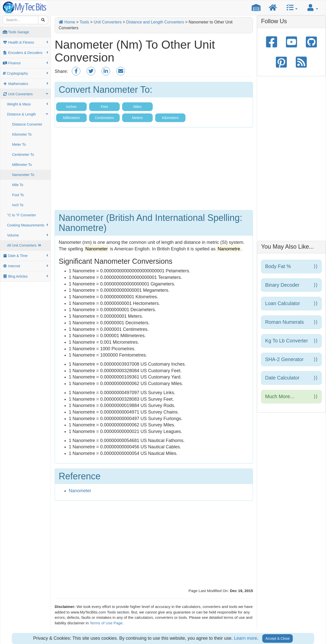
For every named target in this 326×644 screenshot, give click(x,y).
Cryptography (25, 73)
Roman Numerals (291, 322)
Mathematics (25, 84)
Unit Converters (25, 94)
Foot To (18, 195)
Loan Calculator (291, 303)
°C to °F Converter (22, 215)
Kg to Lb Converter (291, 341)
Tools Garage (16, 32)
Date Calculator (291, 378)
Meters (137, 118)
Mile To (18, 185)
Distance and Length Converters (155, 22)
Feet (104, 107)
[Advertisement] (154, 170)
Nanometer (80, 491)
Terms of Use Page (106, 623)
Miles (137, 107)
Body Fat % (291, 266)
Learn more (246, 638)
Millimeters (71, 118)
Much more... (291, 397)
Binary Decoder (291, 285)
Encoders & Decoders (25, 53)
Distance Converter (27, 124)
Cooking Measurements (28, 225)
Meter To (19, 144)
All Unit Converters (24, 245)
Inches (71, 107)
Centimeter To (23, 155)
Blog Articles (25, 276)
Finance (25, 63)
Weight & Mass (28, 104)
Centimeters (104, 118)
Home (67, 22)
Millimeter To (22, 165)
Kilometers (170, 118)
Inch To (18, 205)
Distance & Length (28, 114)
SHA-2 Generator (291, 359)
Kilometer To (22, 134)
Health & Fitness (25, 42)
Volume (28, 235)
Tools (84, 22)
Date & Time (25, 256)
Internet (25, 266)
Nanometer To (23, 175)
